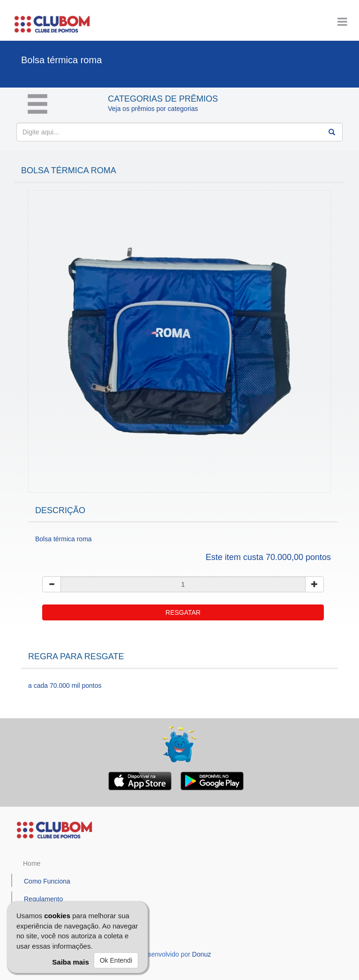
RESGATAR (183, 612)
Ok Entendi (116, 960)
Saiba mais (70, 962)
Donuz (202, 954)
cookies (57, 916)
